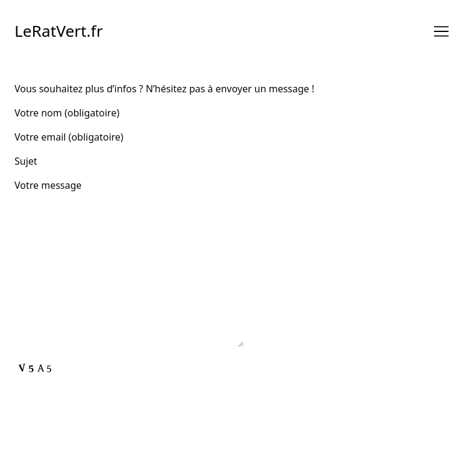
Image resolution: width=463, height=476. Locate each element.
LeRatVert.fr (59, 31)
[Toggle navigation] (441, 31)
